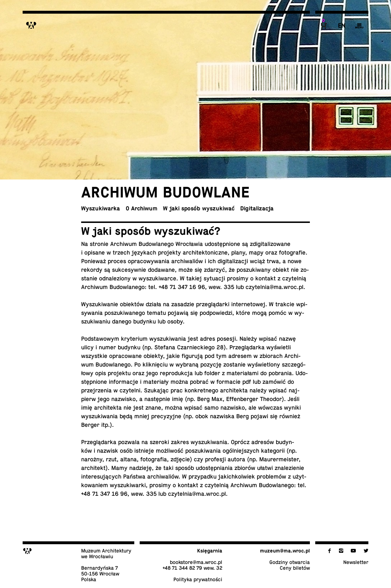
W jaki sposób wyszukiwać (199, 209)
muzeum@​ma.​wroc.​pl (285, 551)
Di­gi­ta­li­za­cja (257, 209)
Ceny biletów (295, 568)
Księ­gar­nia (210, 551)
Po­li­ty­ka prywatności (198, 579)
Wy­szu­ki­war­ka (101, 209)
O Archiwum (141, 209)
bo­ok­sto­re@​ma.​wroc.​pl (196, 562)
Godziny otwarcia (290, 562)
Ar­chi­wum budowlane (165, 192)
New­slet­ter (356, 562)
